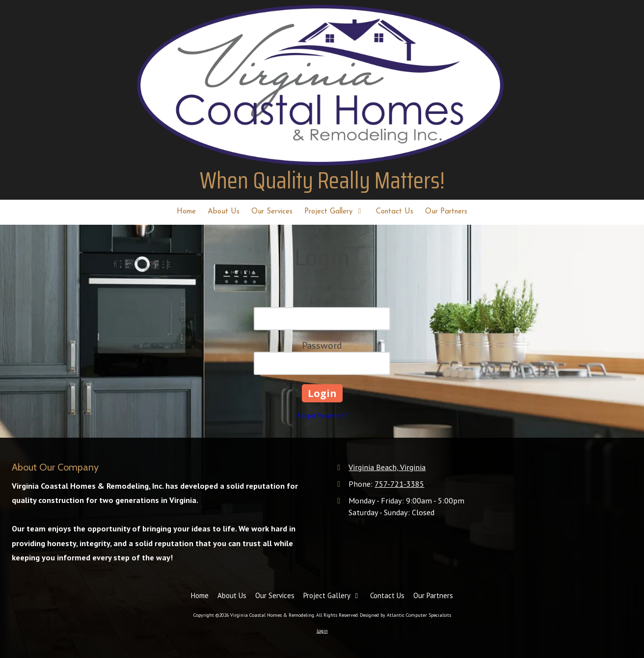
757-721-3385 (399, 484)
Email (322, 301)
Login (322, 631)
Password (322, 345)
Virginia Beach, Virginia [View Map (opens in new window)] (387, 467)
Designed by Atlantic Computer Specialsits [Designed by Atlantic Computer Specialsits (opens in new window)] (405, 615)
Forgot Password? (322, 416)
